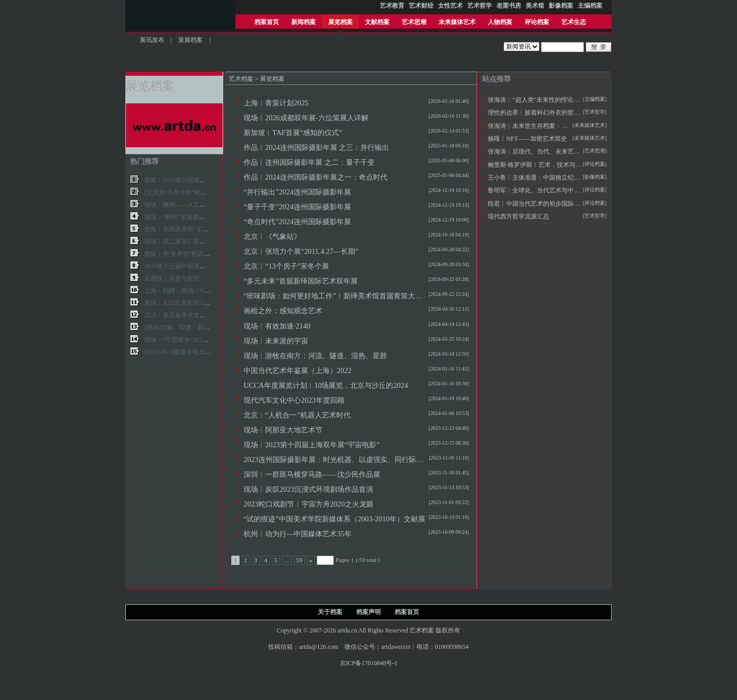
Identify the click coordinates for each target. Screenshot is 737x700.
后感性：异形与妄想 (172, 278)
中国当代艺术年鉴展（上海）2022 (298, 370)
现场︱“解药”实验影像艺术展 (184, 217)
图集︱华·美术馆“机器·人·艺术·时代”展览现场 (205, 254)
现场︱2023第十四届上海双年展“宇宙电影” (312, 445)
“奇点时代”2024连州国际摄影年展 (297, 222)
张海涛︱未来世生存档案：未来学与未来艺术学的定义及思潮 (571, 126)
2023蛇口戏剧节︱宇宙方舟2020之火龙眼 (309, 504)
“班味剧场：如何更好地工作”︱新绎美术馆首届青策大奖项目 (340, 296)
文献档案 (377, 22)
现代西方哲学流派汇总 (518, 216)
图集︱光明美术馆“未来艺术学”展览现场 (199, 229)
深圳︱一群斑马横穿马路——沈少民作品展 (312, 474)
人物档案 (500, 22)
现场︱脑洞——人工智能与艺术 (187, 205)
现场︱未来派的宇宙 (276, 341)
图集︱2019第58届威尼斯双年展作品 (193, 180)
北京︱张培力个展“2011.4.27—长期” (301, 251)
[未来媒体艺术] (590, 138)
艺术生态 (574, 22)
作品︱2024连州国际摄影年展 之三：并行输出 (316, 147)
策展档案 (190, 40)
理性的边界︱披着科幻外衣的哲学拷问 (540, 113)
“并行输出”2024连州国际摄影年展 (297, 192)
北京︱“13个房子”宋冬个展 (286, 266)
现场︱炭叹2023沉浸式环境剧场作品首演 (308, 489)
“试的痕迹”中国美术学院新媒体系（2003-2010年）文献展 (334, 519)
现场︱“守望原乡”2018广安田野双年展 (196, 340)
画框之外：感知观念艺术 (283, 311)
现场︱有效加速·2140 (277, 326)
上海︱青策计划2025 (276, 103)
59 (299, 560)
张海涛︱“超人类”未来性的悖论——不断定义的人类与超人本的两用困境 (586, 100)
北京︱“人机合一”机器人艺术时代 (297, 415)
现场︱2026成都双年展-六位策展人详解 (306, 118)
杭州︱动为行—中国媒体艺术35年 (298, 534)
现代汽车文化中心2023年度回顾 (294, 400)
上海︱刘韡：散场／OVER (180, 291)
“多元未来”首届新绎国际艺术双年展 (301, 281)
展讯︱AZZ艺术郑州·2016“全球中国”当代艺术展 (209, 303)
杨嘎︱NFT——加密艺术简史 (527, 139)
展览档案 (340, 22)
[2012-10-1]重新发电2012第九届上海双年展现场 (208, 352)
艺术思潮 (414, 22)
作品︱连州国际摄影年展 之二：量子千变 (309, 162)
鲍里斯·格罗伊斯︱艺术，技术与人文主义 (544, 165)
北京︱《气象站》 (272, 236)
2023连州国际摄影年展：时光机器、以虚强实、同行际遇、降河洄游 (351, 460)
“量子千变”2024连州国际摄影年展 (297, 207)
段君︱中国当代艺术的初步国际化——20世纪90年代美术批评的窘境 (580, 204)
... (287, 560)
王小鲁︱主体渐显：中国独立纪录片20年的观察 (552, 178)
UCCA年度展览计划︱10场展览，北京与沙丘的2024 (326, 385)
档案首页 (267, 22)
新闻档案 (304, 22)
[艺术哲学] (595, 112)
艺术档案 (241, 79)
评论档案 (537, 22)
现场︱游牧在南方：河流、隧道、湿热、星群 (315, 356)
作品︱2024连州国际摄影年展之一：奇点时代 (316, 177)
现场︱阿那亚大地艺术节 (283, 430)
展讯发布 (152, 40)
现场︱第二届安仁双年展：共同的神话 (197, 242)
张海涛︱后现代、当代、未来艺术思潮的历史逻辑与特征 (565, 151)
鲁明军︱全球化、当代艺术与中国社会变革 (546, 190)
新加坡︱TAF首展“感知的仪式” (293, 133)
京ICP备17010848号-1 (369, 663)
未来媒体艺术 (457, 22)
